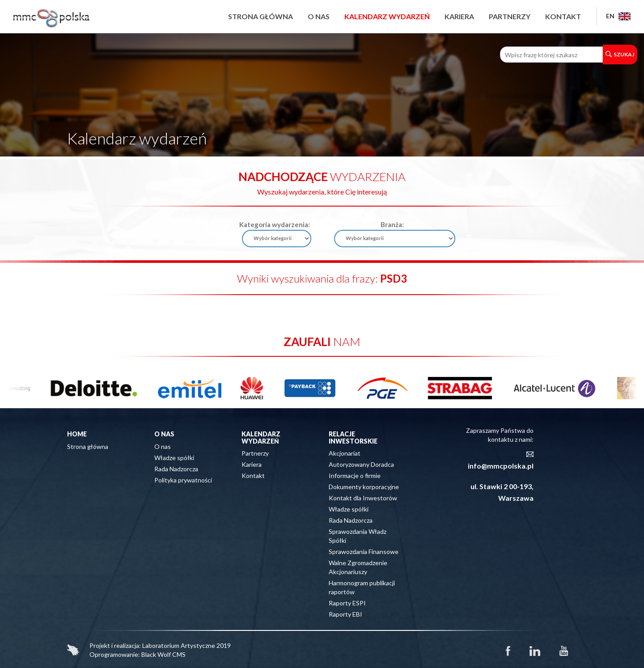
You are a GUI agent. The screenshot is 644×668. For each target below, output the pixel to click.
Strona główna (261, 16)
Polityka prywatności (183, 480)
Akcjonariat (345, 453)
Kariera (459, 16)
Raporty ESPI (347, 603)
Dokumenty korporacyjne (364, 487)
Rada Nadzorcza (176, 469)
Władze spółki (174, 458)
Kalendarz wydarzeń (387, 16)
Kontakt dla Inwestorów (363, 498)
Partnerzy (510, 16)
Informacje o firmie (355, 476)
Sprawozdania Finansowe (364, 552)
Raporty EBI (345, 614)
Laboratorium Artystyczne (179, 645)
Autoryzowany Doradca (361, 464)
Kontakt (563, 16)
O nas (319, 16)
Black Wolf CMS (163, 654)
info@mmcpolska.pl (501, 466)
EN (618, 16)
